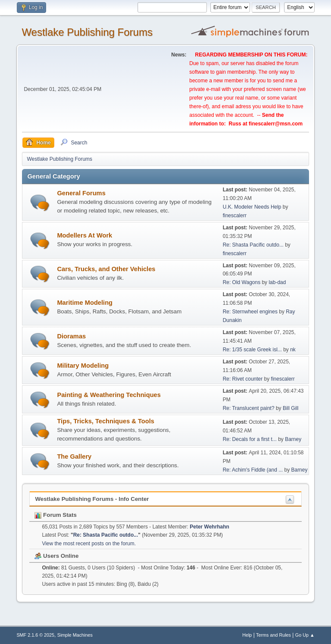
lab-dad (277, 282)
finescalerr (235, 216)
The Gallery (74, 456)
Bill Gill (291, 408)
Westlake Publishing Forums (87, 32)
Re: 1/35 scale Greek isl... (252, 350)
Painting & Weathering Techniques (109, 395)
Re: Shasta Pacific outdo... (253, 245)
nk (293, 350)
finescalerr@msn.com (276, 124)
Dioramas (71, 336)
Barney (293, 439)
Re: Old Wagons (242, 282)
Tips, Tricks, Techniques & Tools (106, 421)
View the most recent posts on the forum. (89, 544)
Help (247, 635)
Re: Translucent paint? (249, 408)
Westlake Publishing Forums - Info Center (92, 499)
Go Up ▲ (305, 635)
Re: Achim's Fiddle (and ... (253, 470)
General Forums (81, 193)
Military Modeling (83, 366)
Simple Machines (75, 635)
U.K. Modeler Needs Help (252, 207)
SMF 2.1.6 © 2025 (35, 635)
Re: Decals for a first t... (250, 439)
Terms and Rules (273, 635)
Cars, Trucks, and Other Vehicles (106, 269)
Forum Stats (55, 515)
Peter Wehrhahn (209, 527)
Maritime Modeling (85, 303)
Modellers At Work (84, 235)
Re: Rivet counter (243, 379)
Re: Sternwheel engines (250, 312)
